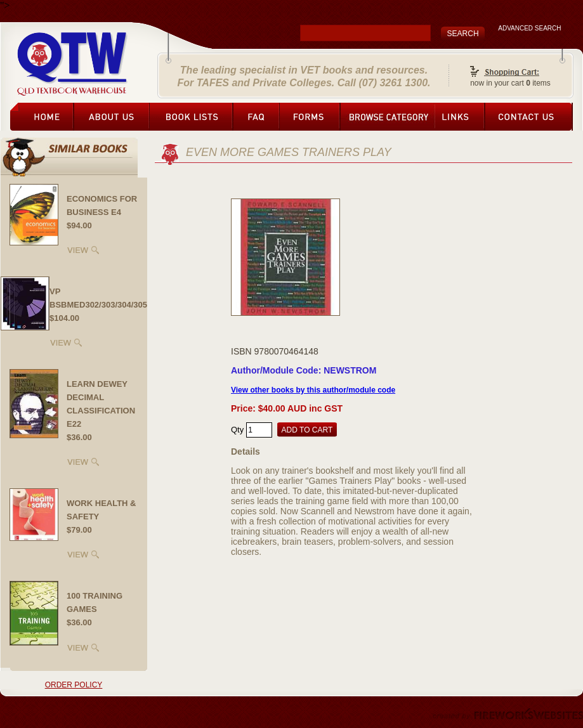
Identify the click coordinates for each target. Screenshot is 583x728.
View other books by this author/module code (313, 390)
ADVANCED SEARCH (529, 28)
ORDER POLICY (74, 685)
